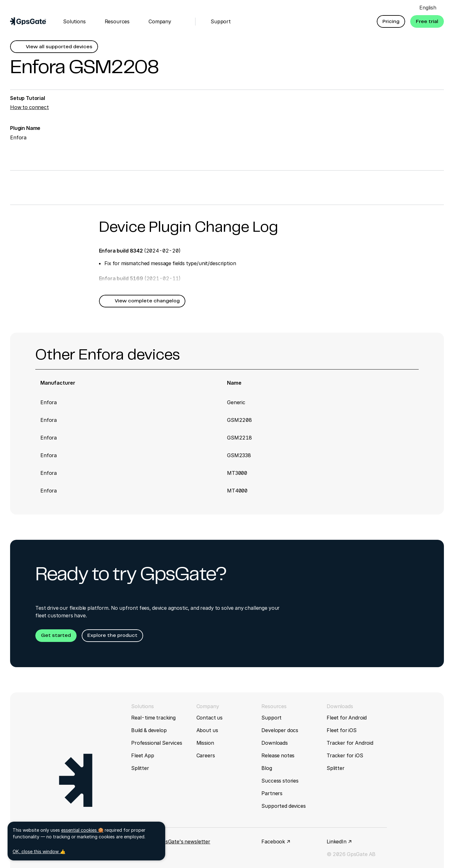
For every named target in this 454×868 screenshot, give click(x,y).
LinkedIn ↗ (339, 842)
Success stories (280, 781)
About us (207, 730)
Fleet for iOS (342, 730)
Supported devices (283, 806)
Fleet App (143, 755)
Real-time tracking (153, 718)
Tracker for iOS (345, 755)
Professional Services (157, 743)
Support (271, 718)
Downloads (275, 743)
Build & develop (149, 730)
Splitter (140, 768)
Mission (205, 743)
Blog (267, 768)
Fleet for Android (347, 718)
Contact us (210, 718)
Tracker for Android (350, 743)
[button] (391, 21)
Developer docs (280, 730)
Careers (206, 755)
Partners (272, 793)
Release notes (278, 755)
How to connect (29, 107)
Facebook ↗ (276, 842)
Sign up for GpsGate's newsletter (171, 842)
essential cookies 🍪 (82, 830)
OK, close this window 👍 (39, 851)
